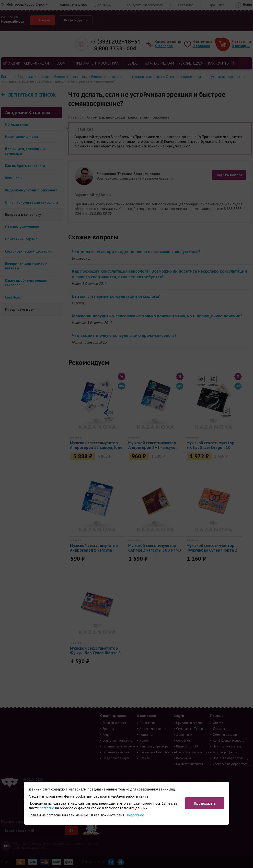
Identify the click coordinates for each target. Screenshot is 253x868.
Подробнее (135, 815)
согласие (47, 808)
